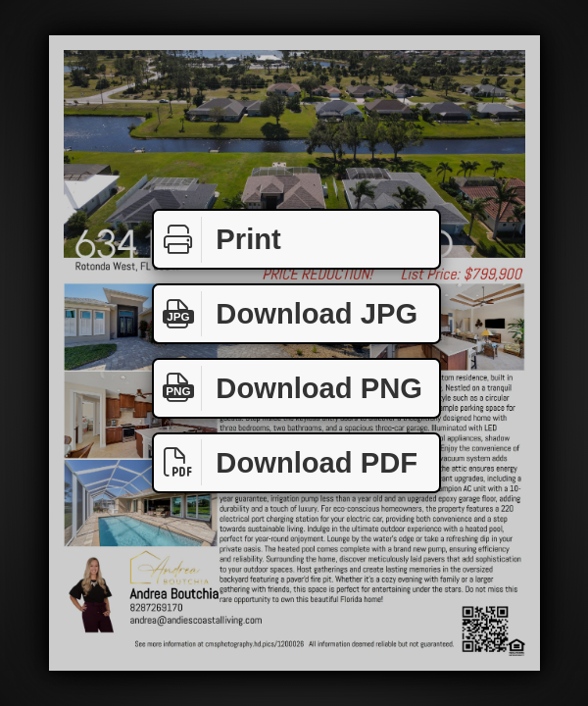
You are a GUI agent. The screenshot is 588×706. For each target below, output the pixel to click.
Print (218, 240)
